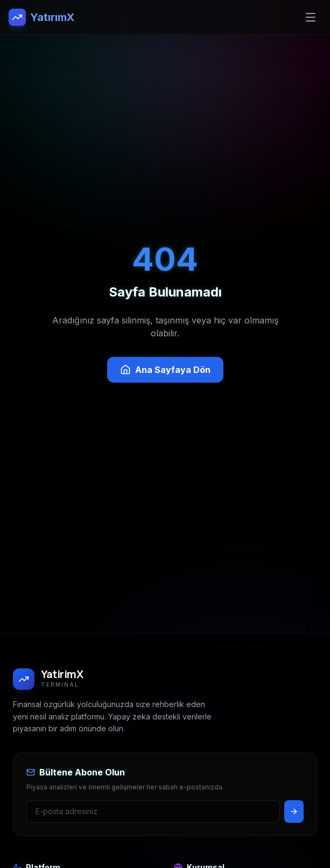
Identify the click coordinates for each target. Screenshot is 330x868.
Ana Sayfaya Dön (165, 370)
